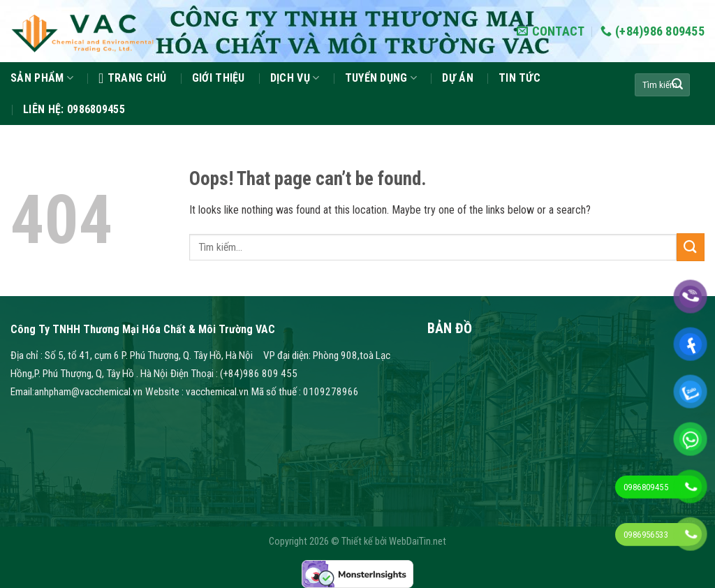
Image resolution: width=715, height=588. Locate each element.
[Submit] (677, 84)
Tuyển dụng (381, 78)
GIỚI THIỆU (219, 78)
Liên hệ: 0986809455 (74, 109)
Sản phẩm (42, 78)
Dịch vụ (295, 78)
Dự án (458, 78)
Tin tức (519, 78)
